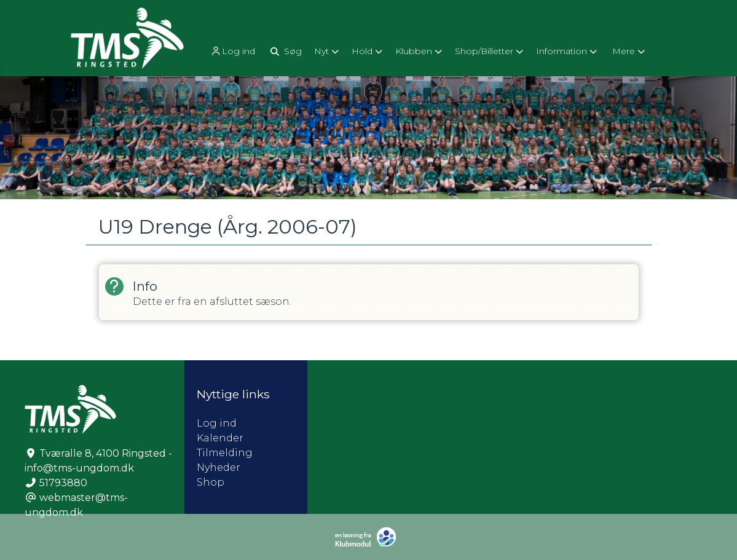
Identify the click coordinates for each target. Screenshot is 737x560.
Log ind (232, 51)
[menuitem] (234, 51)
